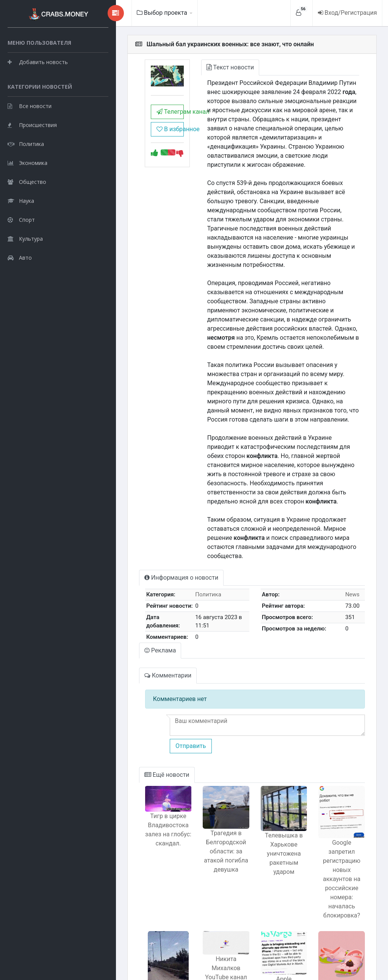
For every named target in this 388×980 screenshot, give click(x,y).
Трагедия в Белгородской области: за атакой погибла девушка (201, 790)
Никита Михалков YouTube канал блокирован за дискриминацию (201, 889)
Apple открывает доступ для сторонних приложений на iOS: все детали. (269, 918)
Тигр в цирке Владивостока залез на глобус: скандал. (133, 769)
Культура (25, 275)
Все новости (30, 142)
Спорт (21, 256)
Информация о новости (142, 514)
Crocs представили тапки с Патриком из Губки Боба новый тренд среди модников (337, 922)
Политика (26, 180)
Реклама (121, 584)
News (349, 531)
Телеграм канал (135, 118)
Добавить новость (38, 79)
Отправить (150, 680)
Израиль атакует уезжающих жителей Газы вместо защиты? (133, 917)
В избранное (135, 136)
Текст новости (201, 67)
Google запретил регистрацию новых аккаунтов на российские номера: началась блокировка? (337, 804)
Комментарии (129, 609)
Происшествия (32, 161)
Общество (27, 218)
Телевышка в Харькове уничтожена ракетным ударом (269, 793)
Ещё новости (128, 709)
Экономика (27, 199)
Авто (20, 294)
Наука (21, 237)
